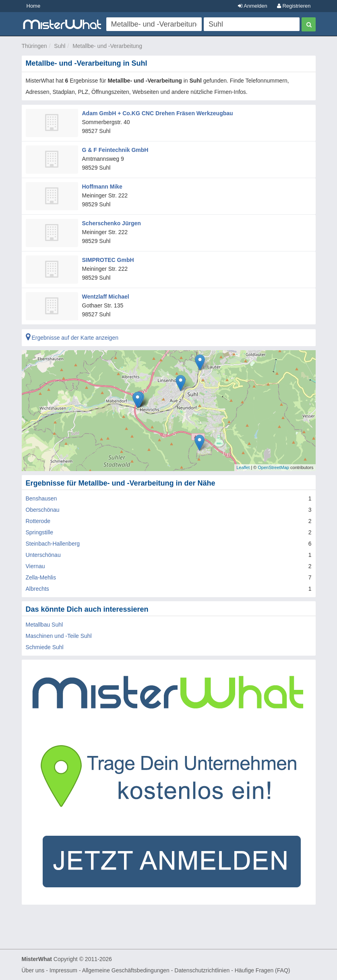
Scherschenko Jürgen (112, 223)
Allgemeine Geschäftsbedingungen (126, 970)
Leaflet (243, 467)
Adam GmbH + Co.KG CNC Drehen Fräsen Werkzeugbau (158, 113)
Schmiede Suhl (45, 647)
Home (34, 6)
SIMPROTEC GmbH (108, 260)
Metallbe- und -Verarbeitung (107, 46)
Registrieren (294, 6)
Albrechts (37, 589)
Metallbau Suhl (44, 625)
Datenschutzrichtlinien (202, 970)
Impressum (63, 970)
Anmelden (252, 6)
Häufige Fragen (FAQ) (263, 970)
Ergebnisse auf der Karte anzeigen (72, 338)
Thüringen (34, 46)
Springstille (39, 532)
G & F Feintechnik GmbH (115, 150)
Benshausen (41, 498)
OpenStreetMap (273, 467)
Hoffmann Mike (102, 187)
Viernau (35, 566)
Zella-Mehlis (41, 577)
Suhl (60, 46)
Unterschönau (43, 555)
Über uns (33, 970)
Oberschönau (43, 510)
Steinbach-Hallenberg (53, 544)
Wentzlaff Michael (106, 297)
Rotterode (38, 521)
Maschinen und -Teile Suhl (59, 636)
